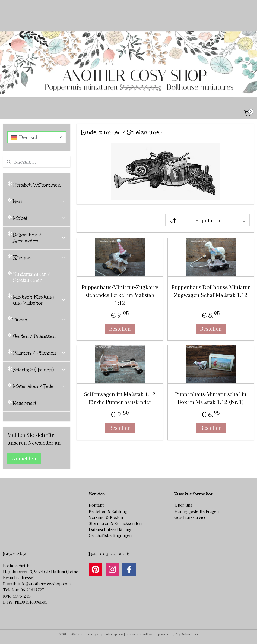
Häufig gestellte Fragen (197, 511)
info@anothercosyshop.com (44, 584)
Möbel (39, 218)
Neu (39, 201)
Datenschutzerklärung (110, 529)
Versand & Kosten (106, 517)
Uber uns (183, 505)
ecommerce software (141, 634)
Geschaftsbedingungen (110, 535)
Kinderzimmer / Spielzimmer (31, 277)
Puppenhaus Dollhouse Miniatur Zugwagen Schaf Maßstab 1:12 (211, 291)
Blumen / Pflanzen (39, 353)
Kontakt (96, 505)
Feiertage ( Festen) (39, 370)
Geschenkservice (190, 517)
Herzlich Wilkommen (37, 185)
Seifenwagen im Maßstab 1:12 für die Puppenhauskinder (120, 398)
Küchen (39, 258)
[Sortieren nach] (207, 220)
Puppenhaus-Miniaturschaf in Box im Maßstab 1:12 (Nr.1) (211, 398)
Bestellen (120, 329)
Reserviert (25, 403)
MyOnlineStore (187, 634)
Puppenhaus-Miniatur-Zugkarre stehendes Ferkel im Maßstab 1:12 (120, 295)
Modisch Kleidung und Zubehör (39, 300)
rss (121, 634)
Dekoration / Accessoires (39, 238)
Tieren (39, 320)
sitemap (111, 634)
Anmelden (24, 458)
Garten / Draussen (34, 336)
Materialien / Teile (39, 386)
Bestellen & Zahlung (108, 511)
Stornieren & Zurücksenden (115, 523)
